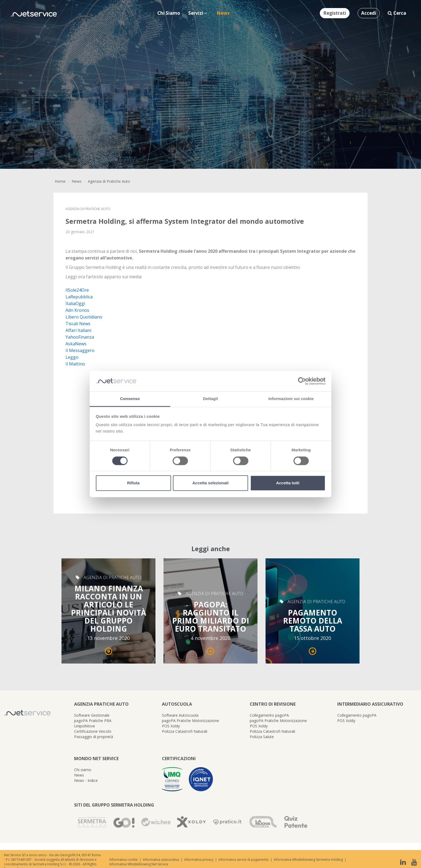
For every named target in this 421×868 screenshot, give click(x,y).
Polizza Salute (262, 737)
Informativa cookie (124, 860)
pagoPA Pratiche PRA (93, 721)
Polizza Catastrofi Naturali (185, 731)
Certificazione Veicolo (93, 731)
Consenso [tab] (130, 399)
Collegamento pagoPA (269, 715)
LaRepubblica (79, 297)
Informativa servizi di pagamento (244, 860)
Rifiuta (133, 483)
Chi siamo (83, 770)
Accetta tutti (288, 483)
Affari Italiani (78, 330)
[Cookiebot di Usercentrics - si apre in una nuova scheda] (302, 381)
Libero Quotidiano (84, 317)
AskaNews (76, 344)
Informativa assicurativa (161, 860)
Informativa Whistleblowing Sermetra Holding (308, 860)
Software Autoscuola (180, 715)
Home (60, 181)
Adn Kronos (77, 310)
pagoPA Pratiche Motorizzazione (190, 721)
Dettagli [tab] (210, 399)
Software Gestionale (92, 715)
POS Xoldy (171, 726)
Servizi (198, 13)
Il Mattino (75, 364)
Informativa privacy (199, 860)
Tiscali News (78, 324)
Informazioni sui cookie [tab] (291, 399)
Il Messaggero (80, 350)
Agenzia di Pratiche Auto (109, 181)
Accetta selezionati (210, 483)
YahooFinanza (80, 337)
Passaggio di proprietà (94, 737)
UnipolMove (85, 726)
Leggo (72, 357)
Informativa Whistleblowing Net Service (139, 864)
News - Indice (86, 780)
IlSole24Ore (77, 290)
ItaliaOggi (75, 303)
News (77, 181)
